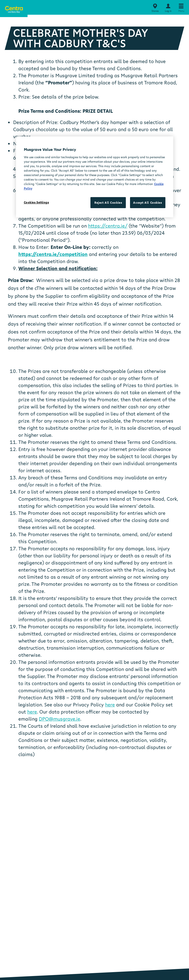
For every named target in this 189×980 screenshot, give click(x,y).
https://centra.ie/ (108, 226)
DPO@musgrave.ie (60, 719)
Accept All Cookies (147, 202)
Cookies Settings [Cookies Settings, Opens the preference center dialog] (36, 202)
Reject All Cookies (108, 202)
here (110, 705)
